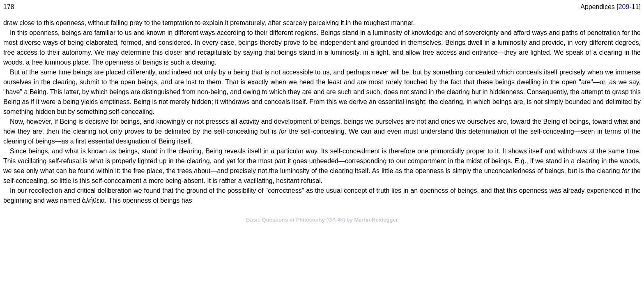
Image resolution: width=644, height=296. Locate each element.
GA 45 (336, 220)
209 (624, 7)
